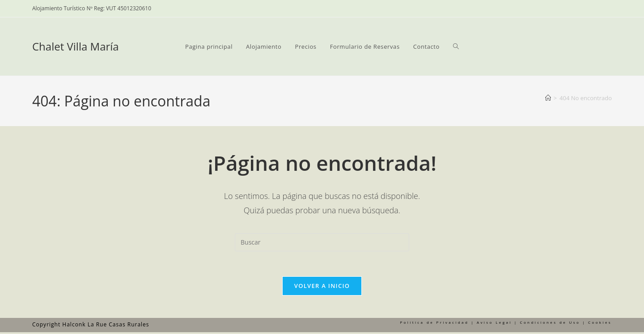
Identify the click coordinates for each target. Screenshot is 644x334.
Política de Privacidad (434, 324)
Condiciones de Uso (550, 324)
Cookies (600, 324)
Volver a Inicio (322, 287)
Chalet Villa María (76, 46)
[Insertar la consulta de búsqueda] (322, 242)
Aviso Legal (494, 324)
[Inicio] (548, 98)
